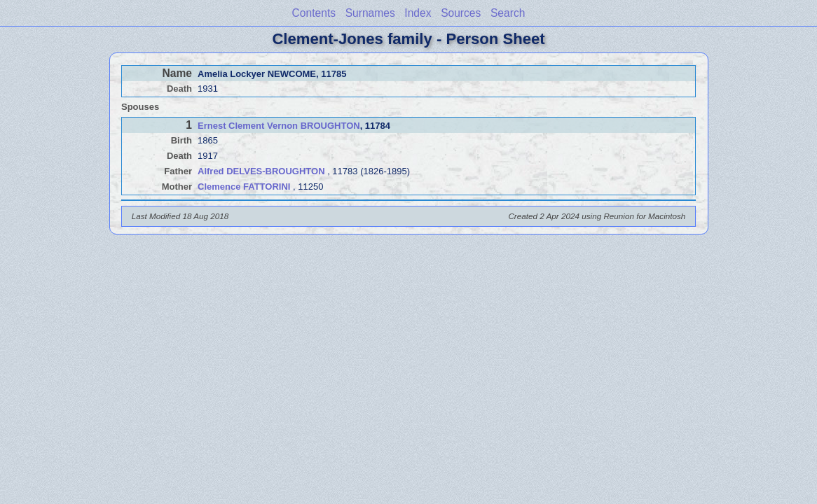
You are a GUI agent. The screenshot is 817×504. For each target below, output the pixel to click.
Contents (314, 13)
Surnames (370, 13)
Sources (461, 13)
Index (418, 13)
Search (508, 13)
